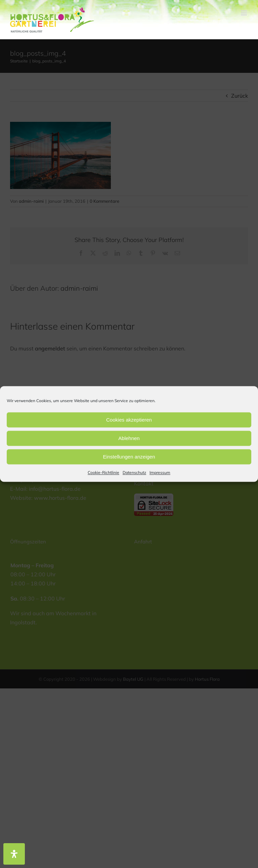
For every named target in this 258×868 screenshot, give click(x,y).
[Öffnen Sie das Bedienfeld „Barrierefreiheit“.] (14, 854)
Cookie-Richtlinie (103, 472)
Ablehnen (129, 438)
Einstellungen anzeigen (129, 457)
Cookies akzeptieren (129, 420)
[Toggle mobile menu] (244, 13)
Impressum (160, 472)
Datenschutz (134, 472)
